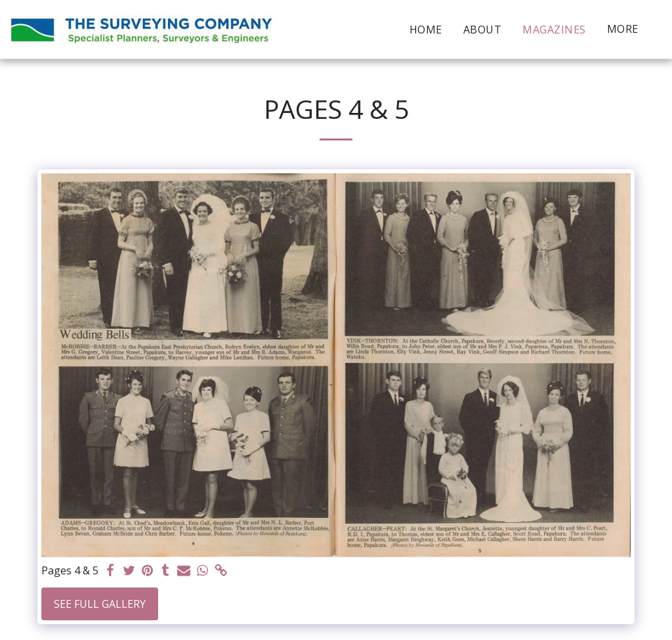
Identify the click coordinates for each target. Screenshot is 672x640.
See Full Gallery (100, 604)
